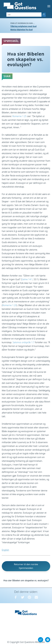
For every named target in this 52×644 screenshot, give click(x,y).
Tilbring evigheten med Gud (23, 26)
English (5, 550)
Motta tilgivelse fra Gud (21, 30)
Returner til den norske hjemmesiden (26, 566)
